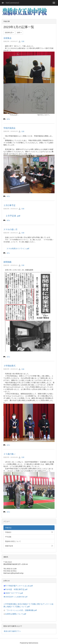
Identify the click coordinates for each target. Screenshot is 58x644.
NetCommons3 (12, 3)
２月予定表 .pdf (13, 216)
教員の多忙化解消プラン (12, 631)
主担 (21, 41)
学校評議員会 (9, 128)
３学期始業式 (9, 366)
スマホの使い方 (10, 229)
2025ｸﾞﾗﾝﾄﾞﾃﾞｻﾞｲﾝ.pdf (14, 593)
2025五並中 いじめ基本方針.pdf (16, 597)
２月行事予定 (9, 205)
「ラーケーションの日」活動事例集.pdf (21, 610)
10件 (19, 33)
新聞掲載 (7, 262)
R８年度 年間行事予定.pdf (16, 589)
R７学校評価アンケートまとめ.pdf (19, 586)
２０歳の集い (9, 454)
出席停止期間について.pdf (16, 614)
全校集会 (7, 38)
